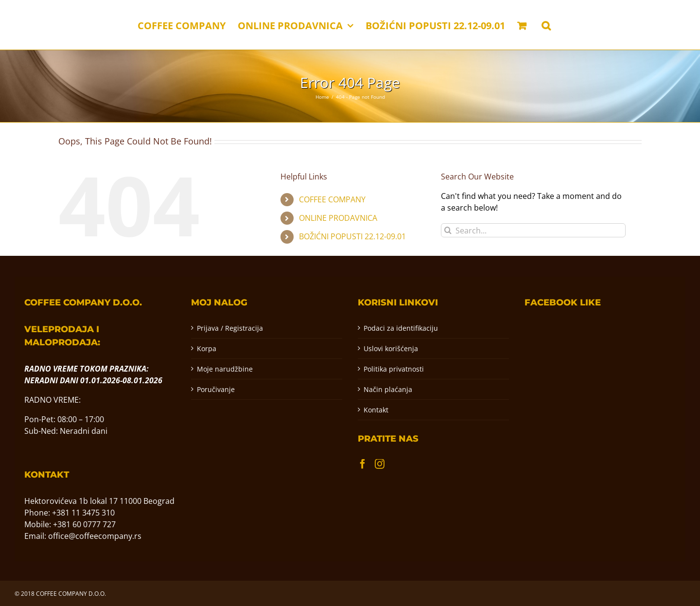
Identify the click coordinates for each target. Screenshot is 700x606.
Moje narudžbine (225, 369)
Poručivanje (216, 389)
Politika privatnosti (394, 369)
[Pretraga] (448, 230)
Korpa (207, 348)
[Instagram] (380, 464)
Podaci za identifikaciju (401, 328)
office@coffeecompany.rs (95, 536)
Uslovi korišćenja (391, 348)
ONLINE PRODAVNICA (338, 218)
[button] (546, 25)
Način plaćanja (388, 389)
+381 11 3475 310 (83, 513)
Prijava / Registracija (230, 328)
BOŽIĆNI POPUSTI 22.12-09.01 (352, 236)
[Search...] (533, 230)
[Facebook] (363, 464)
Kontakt (376, 410)
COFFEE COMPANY (332, 199)
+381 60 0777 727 (84, 524)
